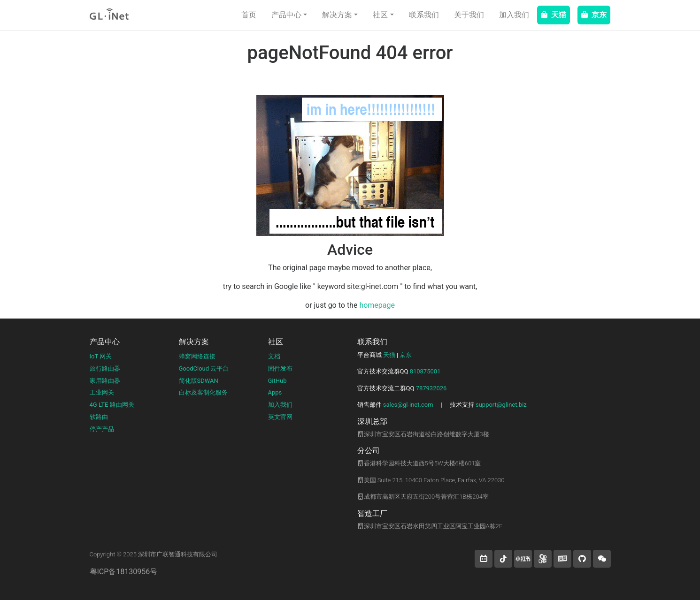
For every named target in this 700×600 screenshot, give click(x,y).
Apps (275, 392)
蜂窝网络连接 (197, 356)
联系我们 (424, 15)
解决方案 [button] (337, 15)
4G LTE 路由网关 (112, 405)
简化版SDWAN (199, 381)
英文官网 (280, 417)
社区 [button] (380, 15)
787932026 (431, 388)
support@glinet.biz (501, 405)
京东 (594, 15)
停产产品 (102, 429)
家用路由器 (105, 381)
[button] (484, 559)
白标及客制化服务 (203, 392)
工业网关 (102, 392)
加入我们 (514, 15)
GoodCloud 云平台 (204, 368)
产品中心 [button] (286, 15)
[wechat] (602, 559)
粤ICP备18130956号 (124, 572)
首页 (249, 15)
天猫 (554, 15)
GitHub (277, 381)
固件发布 (280, 368)
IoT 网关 (101, 356)
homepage (377, 305)
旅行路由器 (105, 368)
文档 (274, 356)
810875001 (425, 371)
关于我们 (469, 15)
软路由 (99, 417)
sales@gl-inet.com (408, 405)
